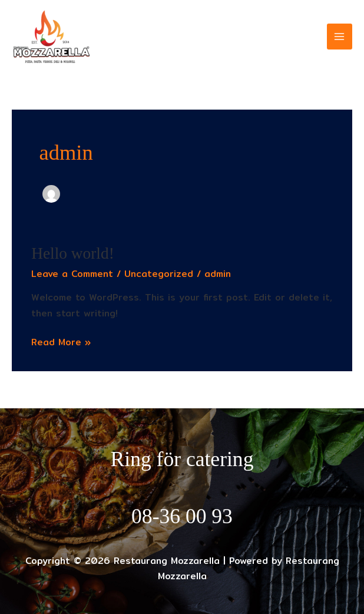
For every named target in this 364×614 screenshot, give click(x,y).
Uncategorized (159, 274)
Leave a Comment (72, 274)
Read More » (61, 342)
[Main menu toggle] (340, 36)
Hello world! (73, 253)
